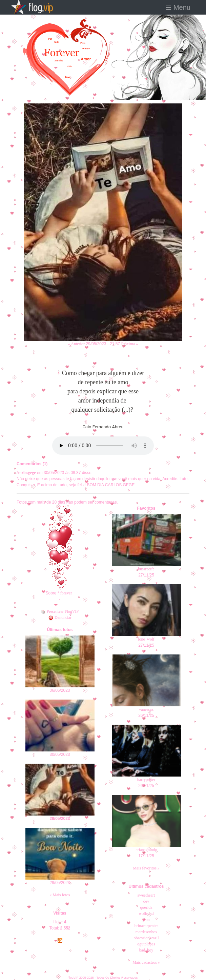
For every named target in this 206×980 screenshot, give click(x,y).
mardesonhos (146, 932)
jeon (146, 920)
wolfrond (146, 914)
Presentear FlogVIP (60, 611)
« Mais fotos (60, 895)
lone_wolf (146, 639)
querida (146, 907)
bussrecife (146, 569)
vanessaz (146, 709)
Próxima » (129, 344)
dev (146, 901)
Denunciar (60, 618)
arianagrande (146, 850)
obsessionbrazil (146, 938)
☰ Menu (178, 7)
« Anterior (76, 344)
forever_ (67, 593)
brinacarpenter (146, 926)
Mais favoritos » (146, 868)
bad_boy (146, 950)
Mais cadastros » (146, 962)
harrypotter (146, 780)
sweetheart (146, 895)
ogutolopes (146, 944)
